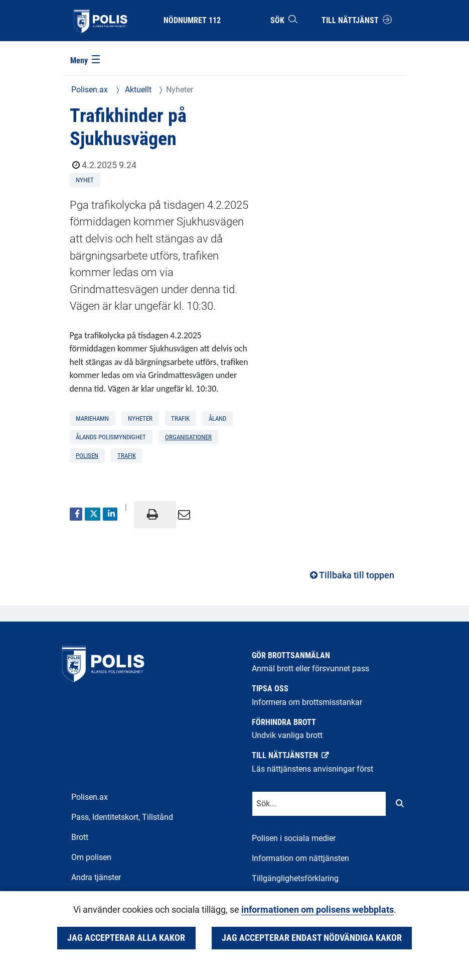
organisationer (188, 437)
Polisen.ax (90, 90)
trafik (127, 456)
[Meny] (86, 61)
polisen (87, 456)
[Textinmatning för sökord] (319, 804)
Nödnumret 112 (192, 20)
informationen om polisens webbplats (318, 910)
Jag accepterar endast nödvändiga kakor (312, 938)
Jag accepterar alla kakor (126, 938)
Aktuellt (137, 90)
